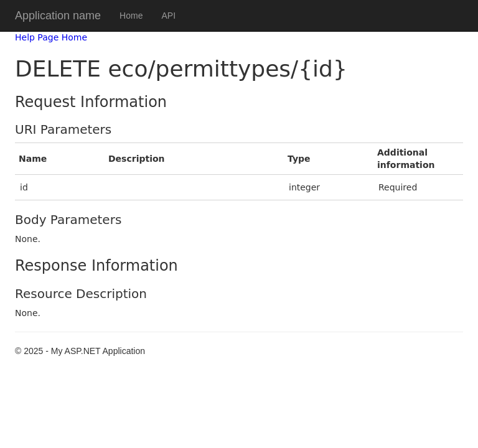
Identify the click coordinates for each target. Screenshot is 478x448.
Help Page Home (51, 37)
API (168, 16)
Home (131, 16)
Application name (58, 16)
